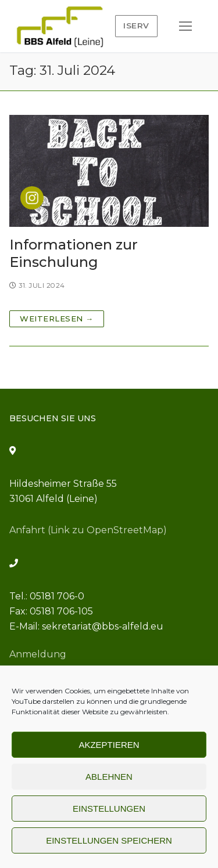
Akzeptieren (109, 745)
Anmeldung (38, 654)
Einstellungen (109, 809)
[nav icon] (185, 26)
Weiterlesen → (57, 319)
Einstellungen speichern (109, 840)
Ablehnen (109, 777)
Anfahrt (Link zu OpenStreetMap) (88, 530)
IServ (136, 26)
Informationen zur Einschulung (74, 253)
